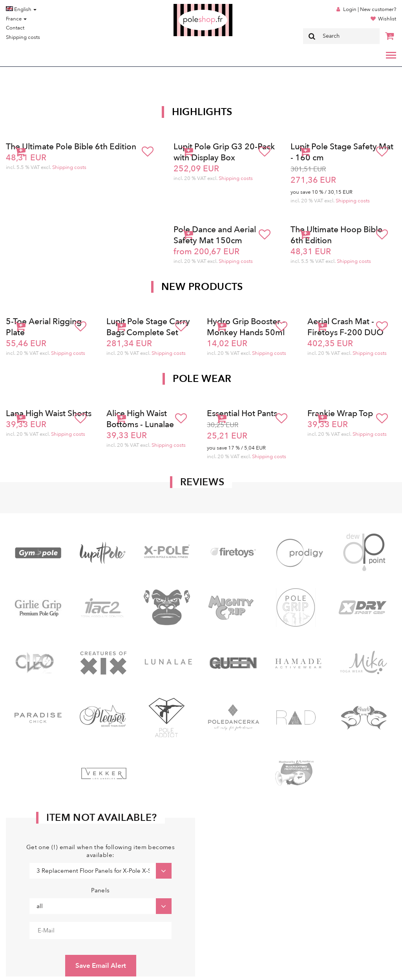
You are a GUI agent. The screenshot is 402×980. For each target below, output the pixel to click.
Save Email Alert (101, 966)
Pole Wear (202, 379)
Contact (15, 28)
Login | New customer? (370, 9)
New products (202, 287)
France (16, 19)
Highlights (202, 112)
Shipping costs (23, 37)
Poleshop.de (185, 6)
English (21, 9)
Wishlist (387, 19)
